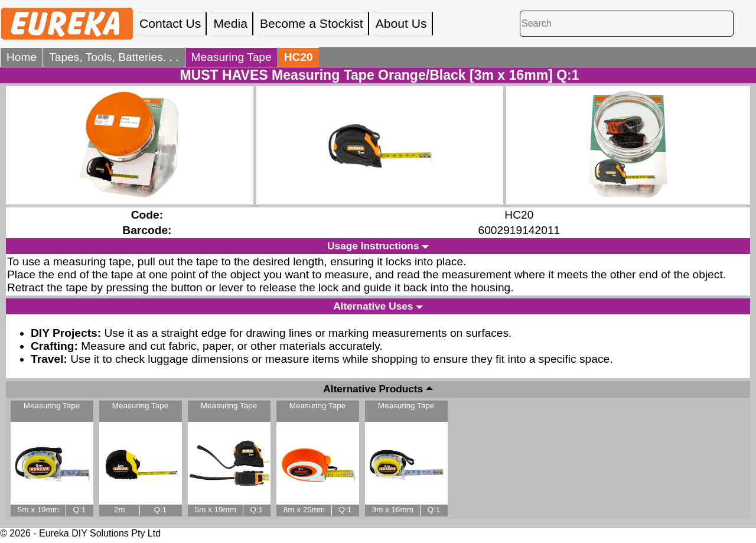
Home (22, 57)
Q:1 (80, 510)
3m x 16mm (393, 510)
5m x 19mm (38, 510)
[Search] (627, 23)
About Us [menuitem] (401, 23)
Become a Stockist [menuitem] (312, 23)
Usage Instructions (373, 246)
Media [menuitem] (230, 23)
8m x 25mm (304, 510)
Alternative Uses (373, 306)
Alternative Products (373, 389)
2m (120, 510)
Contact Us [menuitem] (170, 23)
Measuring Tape (232, 57)
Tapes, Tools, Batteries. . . (114, 57)
